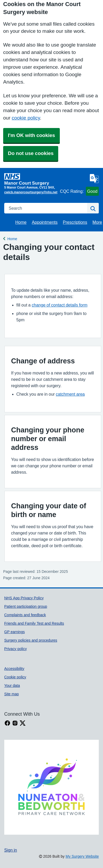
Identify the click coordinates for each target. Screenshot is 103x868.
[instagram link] (15, 723)
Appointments (45, 222)
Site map (11, 694)
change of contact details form (60, 305)
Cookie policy (15, 677)
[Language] (94, 179)
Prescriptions (75, 222)
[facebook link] (7, 723)
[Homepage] (31, 179)
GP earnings (14, 632)
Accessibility (14, 669)
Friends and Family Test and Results (34, 623)
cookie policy (26, 118)
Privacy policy (16, 649)
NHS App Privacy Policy (24, 598)
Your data (12, 686)
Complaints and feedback (25, 615)
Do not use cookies (31, 153)
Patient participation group (26, 606)
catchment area (70, 394)
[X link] (23, 723)
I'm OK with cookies (31, 135)
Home (21, 222)
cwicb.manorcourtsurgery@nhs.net (31, 192)
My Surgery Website (82, 856)
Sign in (11, 850)
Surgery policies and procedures (31, 640)
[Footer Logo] (51, 787)
